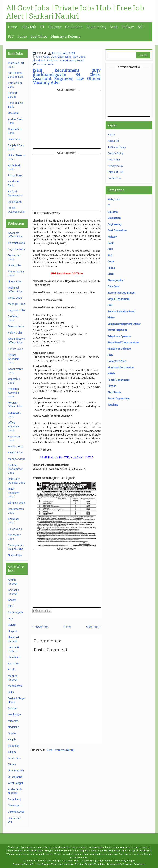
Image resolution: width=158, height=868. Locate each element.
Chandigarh (15, 805)
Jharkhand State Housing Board (65, 61)
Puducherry (14, 799)
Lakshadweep (16, 812)
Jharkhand (39, 61)
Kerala (12, 670)
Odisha (12, 733)
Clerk (39, 57)
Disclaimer (114, 160)
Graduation (74, 27)
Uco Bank (14, 113)
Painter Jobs (15, 453)
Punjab (12, 739)
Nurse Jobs (15, 281)
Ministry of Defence (66, 37)
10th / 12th (29, 27)
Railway (128, 27)
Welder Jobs (15, 446)
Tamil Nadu (14, 758)
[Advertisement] (133, 92)
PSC (11, 37)
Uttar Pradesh (16, 771)
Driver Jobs (15, 265)
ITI (42, 27)
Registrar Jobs (17, 310)
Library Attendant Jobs (14, 359)
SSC (141, 27)
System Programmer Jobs (15, 469)
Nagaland (14, 727)
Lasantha (68, 864)
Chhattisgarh (15, 612)
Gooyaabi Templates (134, 864)
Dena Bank (14, 139)
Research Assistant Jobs (14, 393)
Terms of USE (116, 172)
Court (46, 57)
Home (12, 27)
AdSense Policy (117, 147)
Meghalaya (14, 715)
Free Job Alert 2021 (64, 53)
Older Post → (94, 627)
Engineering (96, 27)
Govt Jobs (79, 57)
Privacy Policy (115, 166)
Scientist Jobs (16, 243)
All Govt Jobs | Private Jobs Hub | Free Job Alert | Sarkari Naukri (75, 12)
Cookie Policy (116, 153)
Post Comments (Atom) (61, 750)
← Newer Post (40, 627)
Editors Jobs (15, 349)
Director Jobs (16, 326)
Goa (10, 618)
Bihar (11, 606)
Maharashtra (15, 686)
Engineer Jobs (16, 249)
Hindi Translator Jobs (14, 493)
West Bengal (15, 783)
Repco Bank (15, 175)
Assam (12, 600)
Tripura (12, 764)
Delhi (54, 57)
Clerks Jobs (15, 298)
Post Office (39, 37)
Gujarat (12, 625)
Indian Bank (15, 202)
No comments (45, 64)
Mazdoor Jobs (17, 459)
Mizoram (13, 721)
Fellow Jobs (15, 333)
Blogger (131, 861)
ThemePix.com (32, 864)
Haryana (13, 631)
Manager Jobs (16, 304)
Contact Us (114, 178)
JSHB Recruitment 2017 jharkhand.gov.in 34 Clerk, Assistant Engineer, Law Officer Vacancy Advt (67, 77)
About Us (113, 141)
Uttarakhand (15, 777)
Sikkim (12, 752)
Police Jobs (15, 529)
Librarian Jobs (16, 503)
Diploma (55, 27)
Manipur (13, 708)
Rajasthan (14, 746)
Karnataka (14, 663)
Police (22, 37)
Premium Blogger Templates (90, 864)
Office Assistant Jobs (14, 426)
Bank (114, 27)
